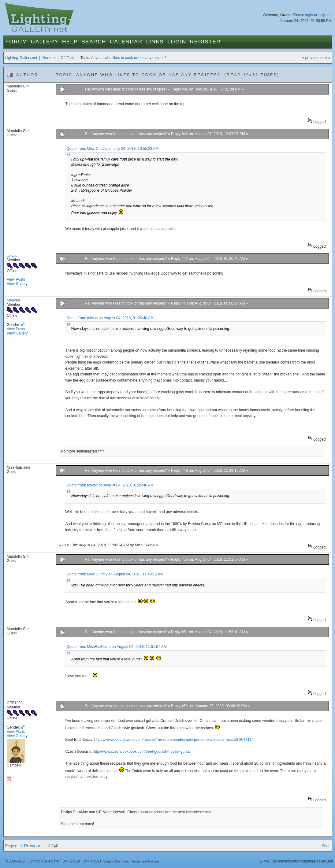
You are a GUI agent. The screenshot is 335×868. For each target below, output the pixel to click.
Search (94, 42)
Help (70, 42)
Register (205, 42)
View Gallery (17, 284)
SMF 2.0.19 (71, 861)
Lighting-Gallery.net (21, 58)
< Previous (31, 846)
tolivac (12, 256)
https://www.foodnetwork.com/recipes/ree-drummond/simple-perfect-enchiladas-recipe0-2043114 (174, 740)
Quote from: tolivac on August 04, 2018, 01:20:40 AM (110, 318)
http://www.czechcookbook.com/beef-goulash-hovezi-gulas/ (141, 752)
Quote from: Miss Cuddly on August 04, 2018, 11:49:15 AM (115, 574)
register (325, 15)
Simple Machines (116, 861)
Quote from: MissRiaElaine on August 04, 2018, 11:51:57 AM (117, 647)
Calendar (126, 42)
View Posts (16, 279)
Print (326, 846)
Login (177, 42)
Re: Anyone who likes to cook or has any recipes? (126, 89)
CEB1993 (15, 703)
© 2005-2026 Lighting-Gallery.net (32, 861)
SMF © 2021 (92, 861)
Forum (16, 42)
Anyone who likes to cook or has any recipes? (129, 58)
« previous (311, 58)
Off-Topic (68, 58)
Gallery (45, 42)
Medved (13, 300)
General (49, 58)
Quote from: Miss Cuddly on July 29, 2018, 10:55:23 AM (112, 149)
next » (325, 58)
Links (155, 42)
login (309, 15)
